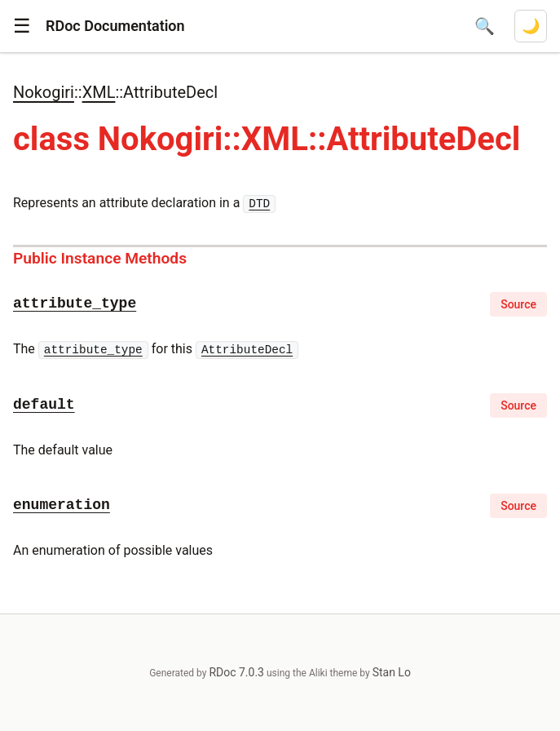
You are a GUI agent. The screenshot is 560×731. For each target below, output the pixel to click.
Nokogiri (44, 92)
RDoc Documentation (115, 26)
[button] (22, 26)
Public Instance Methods (100, 258)
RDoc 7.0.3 (236, 672)
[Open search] (485, 26)
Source (518, 304)
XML (99, 92)
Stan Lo (392, 672)
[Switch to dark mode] (531, 26)
